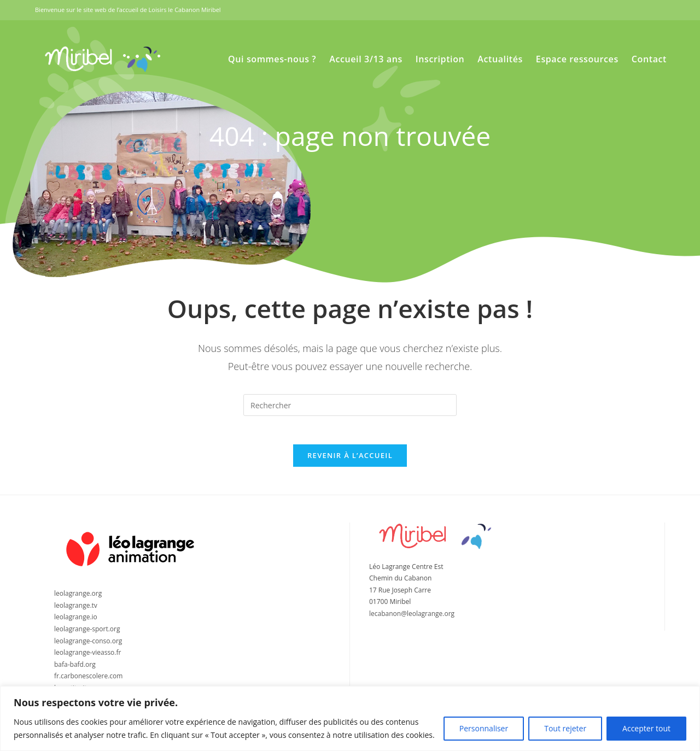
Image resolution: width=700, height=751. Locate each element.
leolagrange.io (76, 622)
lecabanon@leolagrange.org (412, 619)
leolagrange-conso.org (88, 646)
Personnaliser (484, 728)
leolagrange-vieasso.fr (87, 658)
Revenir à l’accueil (350, 460)
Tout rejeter (565, 728)
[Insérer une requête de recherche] (350, 405)
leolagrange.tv (76, 610)
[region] (350, 718)
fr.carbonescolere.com (88, 681)
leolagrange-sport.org (87, 634)
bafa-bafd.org (75, 669)
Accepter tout (646, 728)
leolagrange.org (78, 599)
